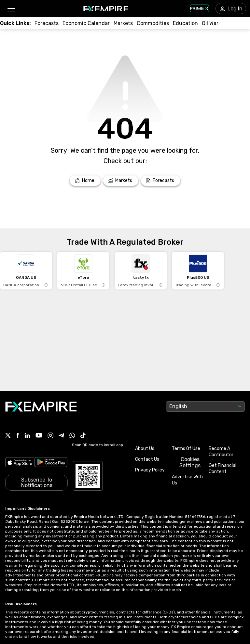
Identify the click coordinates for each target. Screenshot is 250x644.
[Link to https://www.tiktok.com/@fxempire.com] (83, 436)
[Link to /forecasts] (47, 23)
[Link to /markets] (123, 23)
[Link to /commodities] (153, 23)
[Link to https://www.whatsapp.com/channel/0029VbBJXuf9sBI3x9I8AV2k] (72, 436)
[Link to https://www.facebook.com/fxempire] (18, 436)
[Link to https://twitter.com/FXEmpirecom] (8, 436)
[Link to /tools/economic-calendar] (86, 23)
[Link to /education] (185, 23)
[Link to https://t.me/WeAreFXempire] (61, 436)
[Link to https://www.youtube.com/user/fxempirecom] (39, 436)
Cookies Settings (190, 462)
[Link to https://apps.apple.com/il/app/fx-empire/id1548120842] (20, 462)
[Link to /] (85, 181)
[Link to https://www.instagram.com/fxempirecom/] (50, 436)
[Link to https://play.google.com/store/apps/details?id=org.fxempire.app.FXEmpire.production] (51, 462)
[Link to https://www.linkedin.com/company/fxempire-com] (27, 436)
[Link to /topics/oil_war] (210, 23)
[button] (11, 9)
